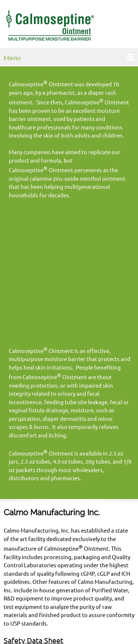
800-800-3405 (68, 594)
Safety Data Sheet (33, 517)
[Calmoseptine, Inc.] (50, 26)
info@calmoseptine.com (67, 602)
